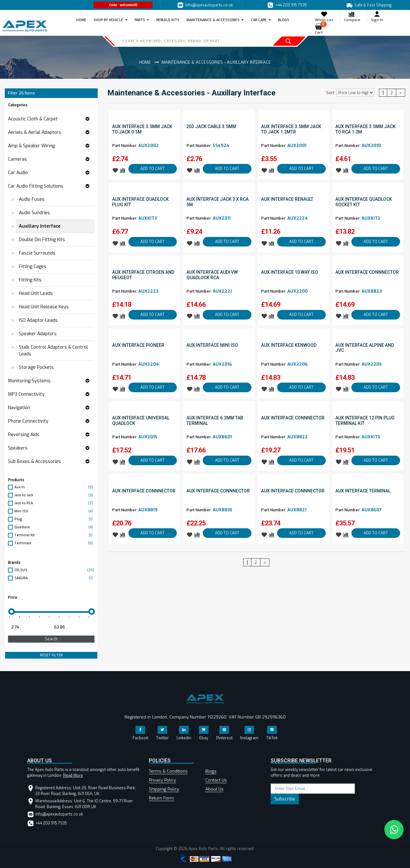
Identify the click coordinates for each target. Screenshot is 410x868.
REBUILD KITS (168, 20)
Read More (73, 775)
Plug (54, 519)
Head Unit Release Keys (44, 307)
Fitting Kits (30, 280)
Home (83, 20)
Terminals (54, 543)
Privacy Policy (162, 780)
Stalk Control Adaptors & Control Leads (53, 351)
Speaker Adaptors (38, 334)
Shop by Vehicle (108, 20)
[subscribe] (313, 789)
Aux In (54, 487)
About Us (214, 789)
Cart (321, 29)
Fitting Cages (33, 267)
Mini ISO (54, 511)
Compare (352, 16)
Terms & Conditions (168, 771)
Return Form (161, 798)
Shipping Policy (164, 789)
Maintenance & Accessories (213, 20)
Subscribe (285, 799)
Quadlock (54, 527)
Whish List (324, 16)
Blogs (211, 771)
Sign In (377, 16)
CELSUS (54, 570)
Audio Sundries (34, 213)
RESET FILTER (51, 655)
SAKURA (54, 578)
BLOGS (284, 20)
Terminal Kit (54, 535)
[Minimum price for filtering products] (29, 627)
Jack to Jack (54, 495)
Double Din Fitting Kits (42, 240)
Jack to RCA (54, 503)
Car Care (259, 20)
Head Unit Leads (36, 293)
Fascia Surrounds (37, 253)
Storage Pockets (36, 367)
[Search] (181, 41)
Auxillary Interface (40, 226)
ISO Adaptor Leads (38, 320)
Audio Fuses (32, 199)
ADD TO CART (152, 169)
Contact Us (216, 780)
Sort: (331, 93)
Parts (140, 20)
